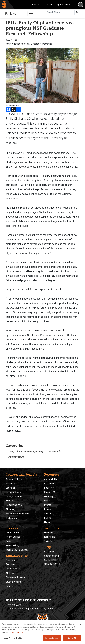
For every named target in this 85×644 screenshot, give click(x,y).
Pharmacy (11, 509)
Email (47, 501)
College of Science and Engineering (25, 451)
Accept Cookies (52, 638)
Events (48, 505)
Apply (35, 5)
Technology (11, 518)
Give (50, 5)
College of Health (14, 496)
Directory (49, 496)
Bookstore (49, 488)
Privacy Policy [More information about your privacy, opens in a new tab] (16, 632)
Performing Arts (14, 505)
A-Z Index (49, 483)
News (47, 522)
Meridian (49, 533)
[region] (42, 632)
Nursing (10, 501)
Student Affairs (13, 582)
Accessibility (51, 479)
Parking (9, 541)
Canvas (48, 514)
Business (10, 483)
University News (16, 457)
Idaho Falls (50, 537)
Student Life (55, 451)
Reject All (72, 638)
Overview (10, 560)
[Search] (81, 5)
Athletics (10, 573)
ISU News (10, 14)
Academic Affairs (14, 569)
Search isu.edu (51, 556)
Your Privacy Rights (13, 638)
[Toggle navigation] (31, 14)
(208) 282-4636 (52, 564)
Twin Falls (49, 541)
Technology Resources (17, 550)
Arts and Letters (14, 479)
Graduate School (14, 492)
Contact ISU (50, 560)
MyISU (48, 518)
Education (11, 488)
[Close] (80, 624)
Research (10, 586)
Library (48, 509)
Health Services (14, 537)
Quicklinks (64, 5)
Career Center (13, 533)
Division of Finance (15, 577)
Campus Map (51, 492)
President (11, 564)
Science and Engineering (18, 514)
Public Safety (12, 546)
